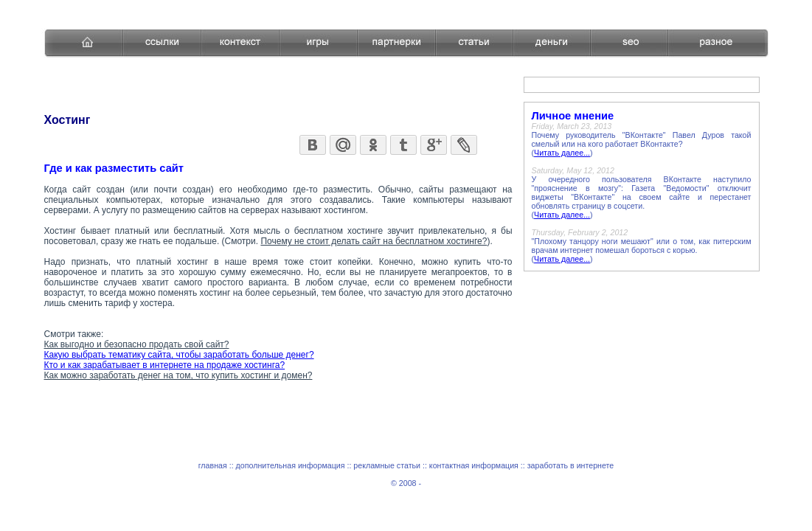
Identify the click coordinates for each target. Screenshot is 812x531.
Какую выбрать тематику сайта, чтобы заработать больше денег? (179, 355)
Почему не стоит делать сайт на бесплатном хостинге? (374, 241)
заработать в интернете (571, 465)
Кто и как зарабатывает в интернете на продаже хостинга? (165, 365)
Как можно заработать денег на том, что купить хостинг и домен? (178, 375)
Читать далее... (562, 153)
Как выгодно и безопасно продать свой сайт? (137, 344)
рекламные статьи (387, 465)
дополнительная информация (291, 465)
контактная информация (474, 465)
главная (213, 465)
